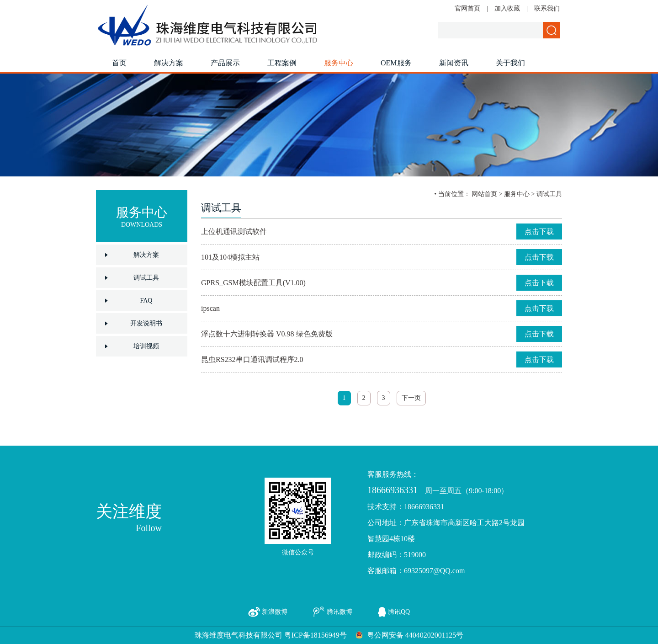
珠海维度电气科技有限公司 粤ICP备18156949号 (271, 635)
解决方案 (169, 63)
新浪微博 (275, 612)
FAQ (146, 301)
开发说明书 (146, 323)
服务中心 (339, 63)
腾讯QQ (399, 612)
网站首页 (484, 194)
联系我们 (547, 8)
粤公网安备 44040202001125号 (415, 635)
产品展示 (225, 63)
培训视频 (146, 346)
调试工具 (146, 278)
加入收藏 (507, 8)
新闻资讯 (454, 63)
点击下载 (539, 232)
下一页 (411, 398)
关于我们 (510, 63)
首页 (119, 63)
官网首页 (467, 8)
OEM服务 (396, 63)
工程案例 (282, 63)
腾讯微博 (340, 612)
